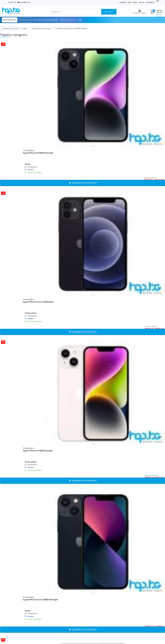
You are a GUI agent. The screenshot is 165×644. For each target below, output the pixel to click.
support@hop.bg (25, 2)
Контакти (150, 3)
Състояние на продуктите (46, 20)
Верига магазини (68, 20)
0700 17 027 (13, 2)
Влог (135, 3)
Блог (130, 3)
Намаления (25, 20)
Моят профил (140, 12)
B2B (80, 20)
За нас (142, 3)
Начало (123, 3)
